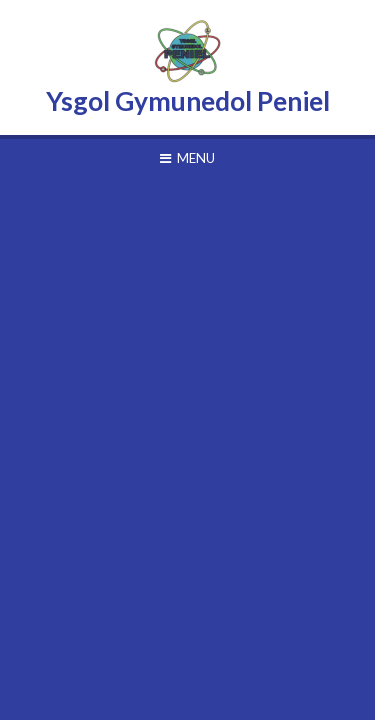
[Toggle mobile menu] (187, 158)
